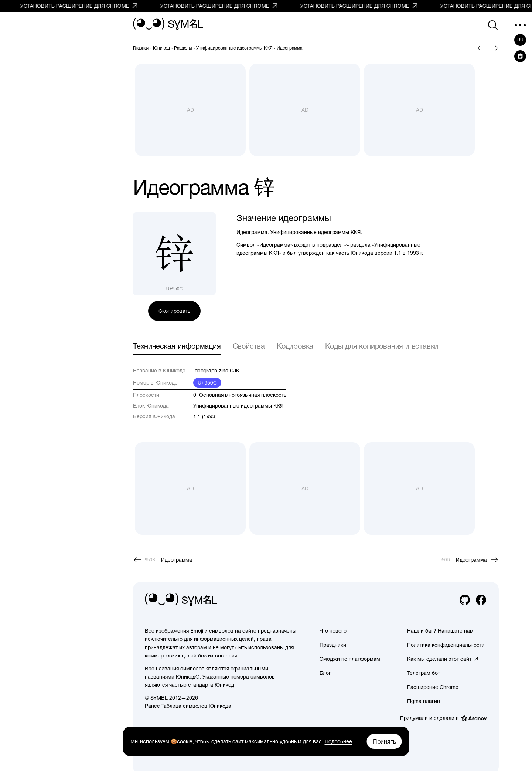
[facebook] (481, 600)
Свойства (249, 346)
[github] (465, 600)
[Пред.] (481, 48)
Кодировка (295, 346)
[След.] (494, 48)
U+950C (207, 383)
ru (520, 40)
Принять (384, 741)
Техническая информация (177, 346)
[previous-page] (141, 48)
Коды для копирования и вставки (382, 346)
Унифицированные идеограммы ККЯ (238, 406)
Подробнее (338, 741)
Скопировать (174, 311)
